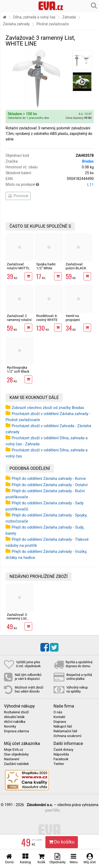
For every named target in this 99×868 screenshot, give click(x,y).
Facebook (61, 759)
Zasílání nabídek (16, 764)
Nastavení (12, 759)
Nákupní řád (63, 726)
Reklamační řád (65, 731)
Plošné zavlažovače (53, 24)
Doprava (60, 722)
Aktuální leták (14, 717)
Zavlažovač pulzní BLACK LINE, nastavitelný (76, 270)
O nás (58, 712)
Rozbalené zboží (16, 712)
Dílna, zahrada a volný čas (34, 17)
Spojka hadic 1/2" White (46, 266)
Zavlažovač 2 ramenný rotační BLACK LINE (19, 320)
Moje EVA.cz (13, 750)
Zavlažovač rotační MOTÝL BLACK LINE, (18, 268)
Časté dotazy (63, 750)
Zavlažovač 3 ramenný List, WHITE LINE (17, 618)
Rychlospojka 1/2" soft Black (18, 369)
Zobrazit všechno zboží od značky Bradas (48, 408)
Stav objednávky (16, 754)
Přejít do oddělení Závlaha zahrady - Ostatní (50, 485)
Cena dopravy (79, 118)
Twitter (59, 764)
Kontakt (60, 717)
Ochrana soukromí (68, 736)
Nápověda (61, 754)
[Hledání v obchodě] (94, 5)
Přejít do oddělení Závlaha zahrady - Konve (49, 479)
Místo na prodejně (50, 185)
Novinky (10, 726)
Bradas (88, 161)
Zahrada (69, 17)
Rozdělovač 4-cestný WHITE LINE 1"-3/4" (47, 320)
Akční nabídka (15, 722)
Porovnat (18, 196)
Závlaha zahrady (16, 24)
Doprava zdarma (16, 731)
